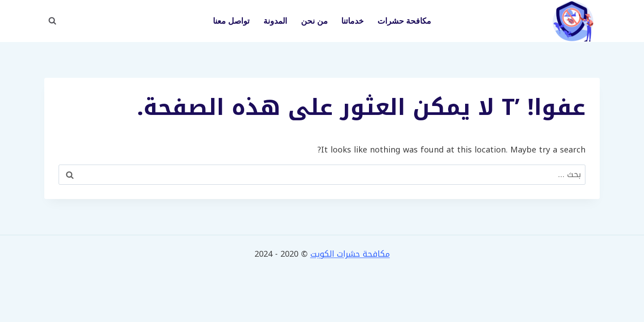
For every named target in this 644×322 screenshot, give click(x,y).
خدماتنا (352, 21)
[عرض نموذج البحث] (52, 21)
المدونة (275, 21)
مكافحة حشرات (404, 21)
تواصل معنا (231, 21)
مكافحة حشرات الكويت (350, 254)
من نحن (314, 21)
